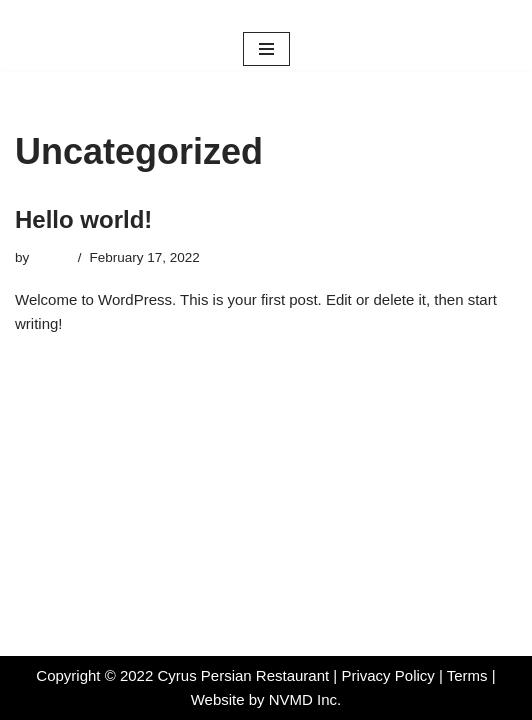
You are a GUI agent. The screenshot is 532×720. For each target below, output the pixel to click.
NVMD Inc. (305, 699)
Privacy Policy (387, 675)
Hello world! (83, 219)
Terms (469, 675)
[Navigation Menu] (266, 49)
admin (51, 257)
